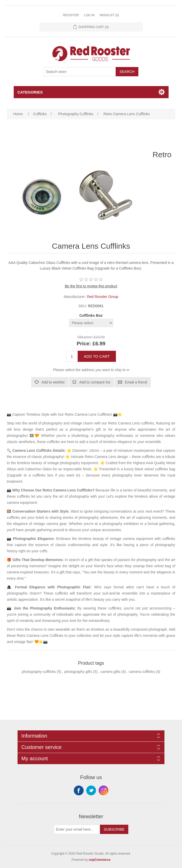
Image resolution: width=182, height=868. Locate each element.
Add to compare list (95, 382)
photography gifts (78, 672)
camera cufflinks (142, 672)
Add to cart (97, 356)
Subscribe (114, 829)
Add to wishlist (53, 382)
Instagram (104, 790)
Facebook (79, 790)
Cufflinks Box (91, 315)
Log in (89, 15)
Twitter (91, 790)
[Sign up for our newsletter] (77, 829)
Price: (84, 344)
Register (71, 15)
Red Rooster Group (103, 297)
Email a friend (136, 382)
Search (127, 72)
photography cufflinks (39, 672)
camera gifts (110, 672)
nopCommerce (100, 860)
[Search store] (80, 72)
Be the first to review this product (91, 286)
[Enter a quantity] (72, 356)
